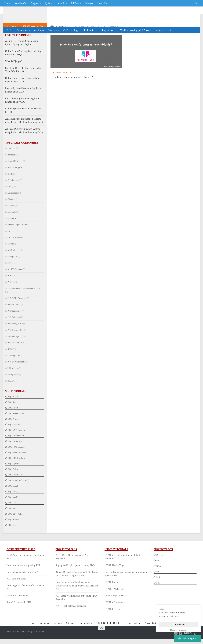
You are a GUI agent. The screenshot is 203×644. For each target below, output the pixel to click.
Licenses (57, 634)
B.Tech (159, 565)
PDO (10, 286)
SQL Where (13, 429)
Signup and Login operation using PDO (75, 576)
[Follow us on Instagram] (41, 37)
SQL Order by (14, 435)
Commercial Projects (164, 30)
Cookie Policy (85, 634)
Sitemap (70, 634)
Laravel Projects (15, 248)
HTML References (114, 619)
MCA (159, 582)
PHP (8, 30)
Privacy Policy (151, 634)
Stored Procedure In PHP (19, 613)
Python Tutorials (15, 353)
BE (157, 571)
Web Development (16, 372)
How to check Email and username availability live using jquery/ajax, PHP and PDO (77, 596)
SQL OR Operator (16, 446)
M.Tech (160, 588)
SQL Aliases (13, 530)
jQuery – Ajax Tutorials (18, 235)
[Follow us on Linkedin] (37, 37)
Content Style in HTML (116, 606)
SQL (10, 359)
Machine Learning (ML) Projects (135, 30)
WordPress (39, 30)
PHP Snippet (13, 328)
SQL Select (13, 418)
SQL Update (13, 474)
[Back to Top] (102, 638)
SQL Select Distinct (17, 424)
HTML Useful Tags (114, 576)
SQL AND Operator (17, 440)
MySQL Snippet (15, 280)
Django (11, 210)
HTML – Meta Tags (114, 599)
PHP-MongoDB (15, 334)
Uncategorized (14, 366)
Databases (52, 30)
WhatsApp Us (180, 625)
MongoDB (12, 267)
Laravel (11, 241)
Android (61, 3)
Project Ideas (108, 30)
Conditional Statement (18, 606)
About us (44, 634)
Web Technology (71, 30)
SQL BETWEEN (15, 524)
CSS (9, 197)
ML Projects (13, 260)
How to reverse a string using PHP (23, 576)
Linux (10, 254)
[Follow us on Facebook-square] (25, 37)
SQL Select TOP (15, 485)
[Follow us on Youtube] (33, 37)
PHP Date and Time (16, 589)
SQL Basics (13, 407)
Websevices (13, 378)
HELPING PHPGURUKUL (110, 634)
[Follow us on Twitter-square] (29, 37)
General (11, 216)
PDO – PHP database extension (71, 616)
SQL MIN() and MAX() (19, 491)
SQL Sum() (13, 502)
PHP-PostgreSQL (15, 340)
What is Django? (13, 72)
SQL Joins (12, 535)
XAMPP (11, 391)
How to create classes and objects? (72, 87)
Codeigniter (13, 191)
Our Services (134, 634)
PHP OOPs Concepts (61, 83)
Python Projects (14, 347)
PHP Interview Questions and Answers (25, 299)
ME (158, 593)
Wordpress (12, 385)
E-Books (89, 3)
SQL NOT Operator (17, 457)
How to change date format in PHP (24, 582)
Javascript (12, 229)
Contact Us (102, 3)
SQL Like (12, 513)
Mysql (10, 273)
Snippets (35, 3)
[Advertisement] (149, 16)
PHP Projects (90, 30)
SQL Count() (14, 496)
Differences (13, 203)
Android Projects (15, 171)
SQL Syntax (13, 413)
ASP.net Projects (15, 178)
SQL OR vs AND (16, 452)
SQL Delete (13, 480)
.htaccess (11, 159)
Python (48, 3)
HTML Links (111, 593)
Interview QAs (21, 3)
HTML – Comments (115, 613)
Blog (10, 184)
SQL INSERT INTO (17, 463)
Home (7, 3)
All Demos (76, 3)
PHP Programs (14, 315)
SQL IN (11, 519)
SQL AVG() (13, 508)
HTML (11, 222)
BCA (159, 576)
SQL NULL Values (16, 468)
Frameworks (22, 30)
